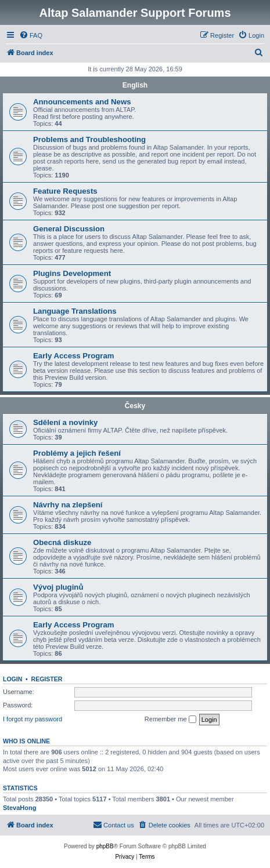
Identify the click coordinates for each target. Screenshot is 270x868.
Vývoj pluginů (58, 587)
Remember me (170, 720)
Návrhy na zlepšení (68, 505)
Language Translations (75, 311)
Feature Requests (65, 191)
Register (47, 679)
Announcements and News (82, 102)
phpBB (105, 846)
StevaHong (19, 808)
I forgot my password (33, 719)
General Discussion (69, 229)
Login (12, 679)
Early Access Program (74, 356)
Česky (135, 406)
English (135, 85)
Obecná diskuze (62, 542)
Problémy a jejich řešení (77, 453)
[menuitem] (31, 35)
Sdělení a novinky (65, 422)
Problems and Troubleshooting (89, 139)
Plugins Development (72, 273)
